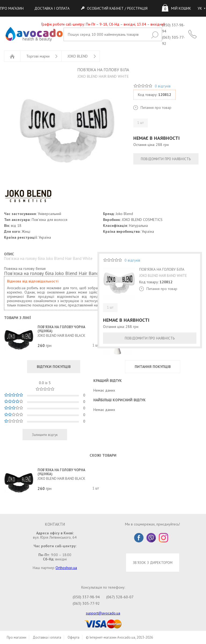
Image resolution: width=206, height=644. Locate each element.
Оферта (73, 637)
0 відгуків (163, 86)
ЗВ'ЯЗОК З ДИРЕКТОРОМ (153, 563)
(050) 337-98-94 (86, 597)
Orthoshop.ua (66, 568)
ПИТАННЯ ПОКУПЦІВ (153, 367)
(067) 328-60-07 (120, 597)
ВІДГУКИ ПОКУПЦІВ (54, 367)
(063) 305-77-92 (86, 603)
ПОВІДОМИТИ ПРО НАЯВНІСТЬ (166, 159)
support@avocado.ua (103, 613)
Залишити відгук (45, 435)
